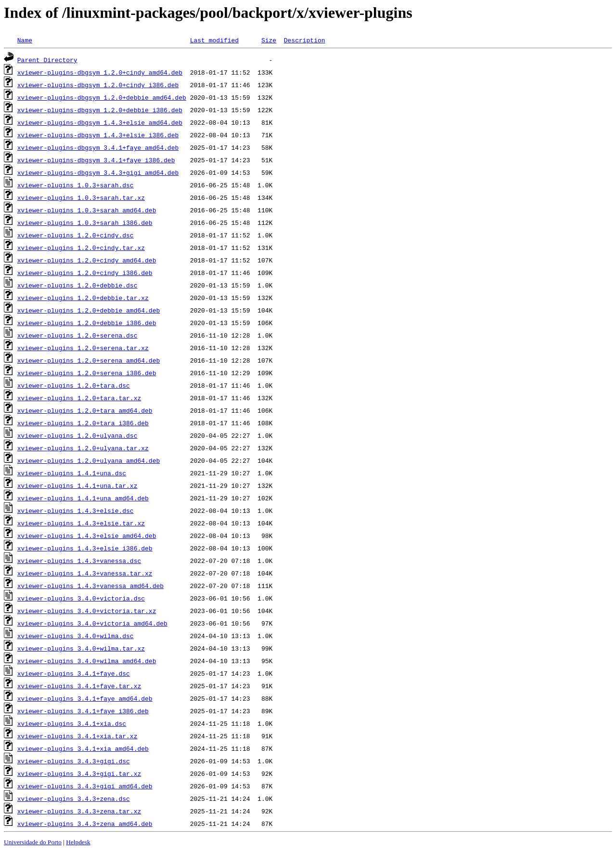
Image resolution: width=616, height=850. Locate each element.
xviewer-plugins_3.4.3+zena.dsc (74, 798)
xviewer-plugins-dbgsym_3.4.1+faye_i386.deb (96, 160)
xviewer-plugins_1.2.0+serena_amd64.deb (89, 360)
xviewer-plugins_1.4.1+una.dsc (72, 473)
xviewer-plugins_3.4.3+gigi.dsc (74, 761)
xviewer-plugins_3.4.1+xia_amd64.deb (83, 748)
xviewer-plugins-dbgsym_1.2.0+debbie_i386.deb (100, 110)
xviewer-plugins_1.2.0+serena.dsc (77, 335)
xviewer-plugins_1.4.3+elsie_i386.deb (85, 548)
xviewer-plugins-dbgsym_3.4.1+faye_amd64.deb (98, 147)
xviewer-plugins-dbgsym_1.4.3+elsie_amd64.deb (100, 122)
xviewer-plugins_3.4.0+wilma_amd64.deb (87, 661)
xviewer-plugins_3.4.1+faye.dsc (74, 673)
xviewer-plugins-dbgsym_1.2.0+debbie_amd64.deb (102, 97)
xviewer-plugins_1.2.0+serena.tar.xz (83, 348)
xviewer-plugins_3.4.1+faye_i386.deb (83, 711)
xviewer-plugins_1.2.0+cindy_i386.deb (85, 273)
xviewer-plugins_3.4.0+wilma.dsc (76, 636)
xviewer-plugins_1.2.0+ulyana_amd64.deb (89, 460)
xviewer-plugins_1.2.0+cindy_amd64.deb (87, 260)
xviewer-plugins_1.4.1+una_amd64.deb (83, 498)
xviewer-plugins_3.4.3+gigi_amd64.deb (85, 786)
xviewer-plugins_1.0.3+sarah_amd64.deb (87, 210)
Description (305, 40)
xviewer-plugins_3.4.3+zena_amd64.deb (85, 824)
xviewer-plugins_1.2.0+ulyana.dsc (77, 435)
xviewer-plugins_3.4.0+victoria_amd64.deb (92, 623)
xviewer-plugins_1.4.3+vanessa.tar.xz (85, 573)
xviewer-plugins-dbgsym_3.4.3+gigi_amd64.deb (98, 172)
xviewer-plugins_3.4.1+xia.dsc (72, 723)
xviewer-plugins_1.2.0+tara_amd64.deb (85, 410)
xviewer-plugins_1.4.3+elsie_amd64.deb (87, 536)
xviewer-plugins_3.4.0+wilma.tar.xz (81, 648)
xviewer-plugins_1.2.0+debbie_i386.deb (87, 323)
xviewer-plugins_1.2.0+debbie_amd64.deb (89, 310)
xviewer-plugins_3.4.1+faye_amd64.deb (85, 698)
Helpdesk (78, 842)
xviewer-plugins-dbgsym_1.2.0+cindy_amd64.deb (100, 72)
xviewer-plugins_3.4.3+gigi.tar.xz (79, 773)
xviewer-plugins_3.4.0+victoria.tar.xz (87, 611)
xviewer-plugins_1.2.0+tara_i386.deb (83, 423)
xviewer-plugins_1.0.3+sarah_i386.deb (85, 222)
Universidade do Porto (33, 842)
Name (25, 40)
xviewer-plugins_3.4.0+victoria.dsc (81, 598)
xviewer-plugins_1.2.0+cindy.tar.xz (81, 248)
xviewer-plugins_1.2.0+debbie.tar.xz (83, 298)
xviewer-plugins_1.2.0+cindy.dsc (76, 235)
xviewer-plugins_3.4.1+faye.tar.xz (79, 686)
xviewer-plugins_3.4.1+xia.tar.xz (77, 736)
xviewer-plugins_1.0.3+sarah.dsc (76, 185)
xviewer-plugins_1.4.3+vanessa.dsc (79, 561)
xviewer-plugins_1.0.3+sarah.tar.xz (81, 197)
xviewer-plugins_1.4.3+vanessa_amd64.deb (90, 586)
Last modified (214, 40)
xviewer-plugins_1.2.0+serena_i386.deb (87, 373)
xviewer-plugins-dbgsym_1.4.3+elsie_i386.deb (98, 135)
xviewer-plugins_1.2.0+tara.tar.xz (79, 398)
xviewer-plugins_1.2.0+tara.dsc (74, 385)
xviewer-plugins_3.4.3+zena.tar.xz (79, 811)
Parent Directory (47, 60)
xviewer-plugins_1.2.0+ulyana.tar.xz (83, 448)
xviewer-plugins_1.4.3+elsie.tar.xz (81, 523)
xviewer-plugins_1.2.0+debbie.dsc (77, 285)
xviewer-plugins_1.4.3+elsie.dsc (76, 510)
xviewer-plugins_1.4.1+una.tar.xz (77, 485)
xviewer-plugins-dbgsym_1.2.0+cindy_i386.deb (98, 85)
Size (269, 40)
